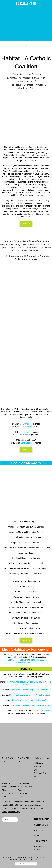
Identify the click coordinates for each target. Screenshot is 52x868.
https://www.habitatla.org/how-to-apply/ (29, 700)
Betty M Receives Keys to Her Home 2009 (26, 660)
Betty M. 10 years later (26, 663)
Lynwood (27, 424)
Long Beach (24, 432)
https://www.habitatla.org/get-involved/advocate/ (31, 705)
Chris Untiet (44, 711)
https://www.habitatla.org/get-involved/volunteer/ (31, 690)
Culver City (26, 435)
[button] (26, 45)
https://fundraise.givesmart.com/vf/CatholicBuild (30, 695)
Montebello (27, 427)
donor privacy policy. (11, 812)
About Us (40, 830)
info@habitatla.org (42, 758)
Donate (38, 836)
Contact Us (41, 825)
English (22, 864)
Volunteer (41, 841)
